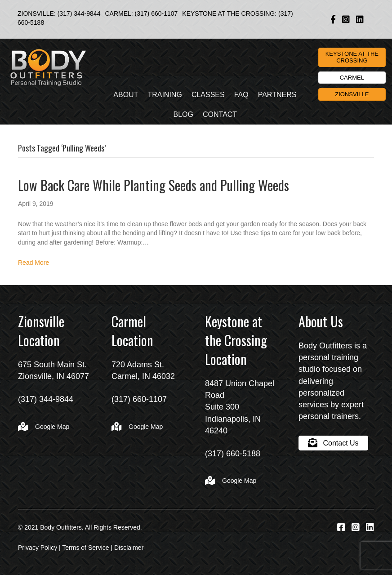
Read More (33, 263)
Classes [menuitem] (208, 95)
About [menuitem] (126, 95)
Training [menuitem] (165, 95)
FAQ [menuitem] (241, 95)
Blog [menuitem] (183, 114)
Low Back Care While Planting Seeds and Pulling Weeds (154, 185)
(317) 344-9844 (79, 13)
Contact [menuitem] (220, 114)
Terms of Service (85, 548)
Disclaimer (129, 548)
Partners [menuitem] (277, 95)
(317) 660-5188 (233, 454)
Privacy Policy (38, 548)
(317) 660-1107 (156, 13)
